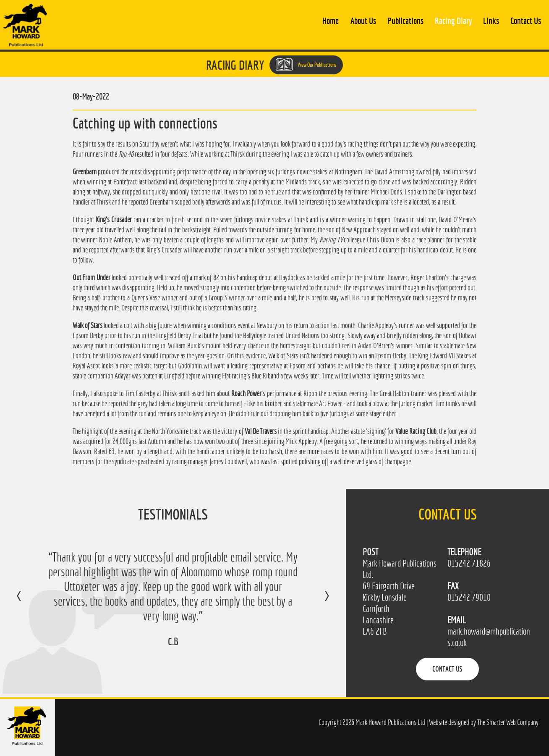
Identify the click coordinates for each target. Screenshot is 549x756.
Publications (405, 21)
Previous (27, 602)
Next (318, 602)
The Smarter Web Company (508, 722)
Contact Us (526, 21)
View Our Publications (306, 64)
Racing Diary (453, 21)
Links (491, 21)
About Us (363, 21)
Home (331, 21)
